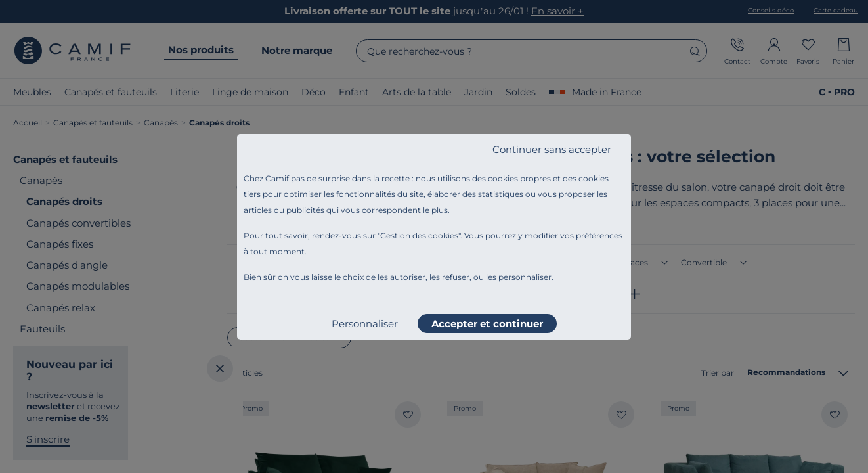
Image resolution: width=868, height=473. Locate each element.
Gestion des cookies (419, 236)
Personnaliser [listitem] (365, 324)
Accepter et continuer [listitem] (487, 324)
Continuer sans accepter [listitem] (552, 149)
